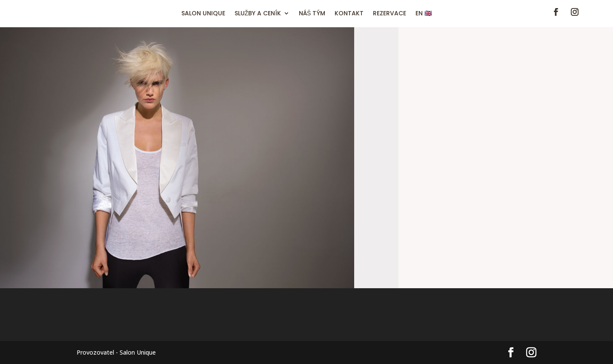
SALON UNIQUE (203, 14)
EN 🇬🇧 (424, 14)
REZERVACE (390, 14)
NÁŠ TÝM (312, 14)
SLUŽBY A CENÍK (258, 14)
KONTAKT (349, 14)
